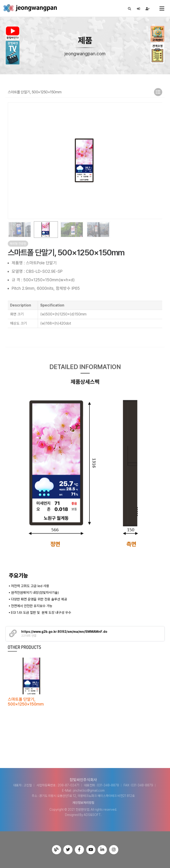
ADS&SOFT (92, 815)
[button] (157, 161)
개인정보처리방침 (83, 803)
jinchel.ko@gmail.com (89, 790)
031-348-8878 (108, 785)
